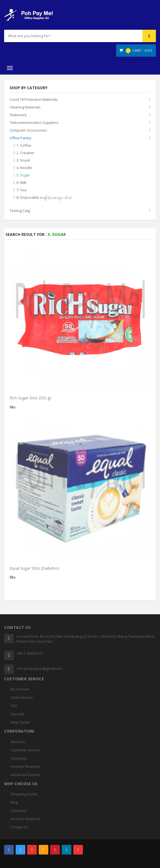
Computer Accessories (28, 130)
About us (18, 742)
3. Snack (23, 160)
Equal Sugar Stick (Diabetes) (34, 570)
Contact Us (19, 827)
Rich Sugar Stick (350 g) (30, 399)
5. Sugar (23, 175)
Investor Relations (26, 766)
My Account (20, 689)
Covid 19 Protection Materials (34, 100)
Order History (22, 697)
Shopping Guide (24, 794)
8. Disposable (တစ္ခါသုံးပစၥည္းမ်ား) (44, 198)
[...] (55, 36)
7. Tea (21, 190)
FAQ (14, 706)
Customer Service (25, 750)
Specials (17, 714)
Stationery (18, 115)
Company (18, 758)
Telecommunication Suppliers (34, 123)
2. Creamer (26, 153)
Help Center (20, 722)
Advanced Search (25, 775)
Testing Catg (20, 211)
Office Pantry (20, 138)
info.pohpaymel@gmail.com (40, 668)
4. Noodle (24, 168)
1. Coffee (24, 146)
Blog (14, 802)
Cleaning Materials (25, 107)
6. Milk (22, 183)
